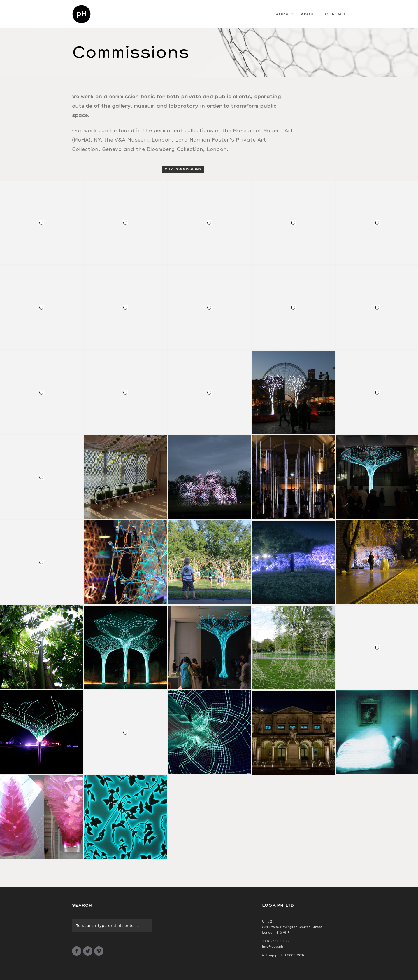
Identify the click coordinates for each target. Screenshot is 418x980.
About (309, 14)
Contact (336, 14)
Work (282, 14)
